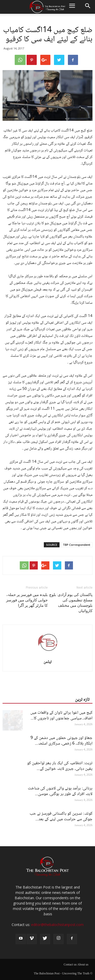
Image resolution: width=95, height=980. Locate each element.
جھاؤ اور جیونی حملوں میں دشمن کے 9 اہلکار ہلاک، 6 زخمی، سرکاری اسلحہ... (61, 741)
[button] (88, 7)
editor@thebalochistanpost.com (57, 925)
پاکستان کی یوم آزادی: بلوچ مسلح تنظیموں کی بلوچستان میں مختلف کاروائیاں (71, 603)
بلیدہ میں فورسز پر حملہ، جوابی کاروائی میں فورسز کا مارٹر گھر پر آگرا (27, 600)
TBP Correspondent (77, 545)
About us (83, 965)
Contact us (70, 965)
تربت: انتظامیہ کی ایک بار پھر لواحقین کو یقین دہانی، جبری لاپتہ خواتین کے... (60, 766)
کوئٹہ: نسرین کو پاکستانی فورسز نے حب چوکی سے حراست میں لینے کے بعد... (61, 817)
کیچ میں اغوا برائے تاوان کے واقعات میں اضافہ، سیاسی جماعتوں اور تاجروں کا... (61, 716)
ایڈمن (48, 662)
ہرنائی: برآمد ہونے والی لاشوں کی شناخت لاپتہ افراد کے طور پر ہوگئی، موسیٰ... (60, 791)
